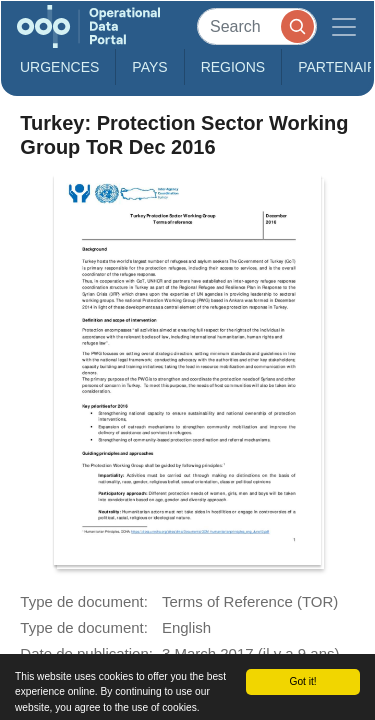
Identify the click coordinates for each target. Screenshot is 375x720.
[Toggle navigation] (344, 26)
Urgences (59, 67)
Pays (149, 67)
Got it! (302, 681)
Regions (233, 67)
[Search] (257, 26)
